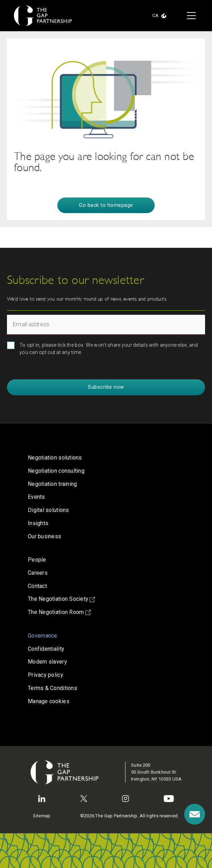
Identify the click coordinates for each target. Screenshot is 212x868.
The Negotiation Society (61, 599)
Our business (44, 536)
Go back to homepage (106, 205)
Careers (38, 573)
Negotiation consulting (56, 471)
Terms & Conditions (52, 688)
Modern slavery (47, 662)
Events (36, 497)
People (37, 560)
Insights (38, 523)
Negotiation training (52, 484)
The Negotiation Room (59, 612)
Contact (37, 586)
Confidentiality (46, 649)
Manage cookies (49, 701)
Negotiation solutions (55, 458)
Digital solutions (48, 510)
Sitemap (42, 816)
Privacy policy (46, 675)
